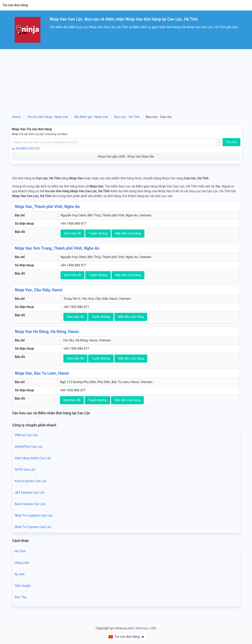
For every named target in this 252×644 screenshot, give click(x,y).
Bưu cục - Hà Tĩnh (127, 117)
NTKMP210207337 (28, 149)
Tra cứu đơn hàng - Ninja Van (48, 117)
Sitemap (142, 628)
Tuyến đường (98, 233)
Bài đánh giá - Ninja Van (91, 117)
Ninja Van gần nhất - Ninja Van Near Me (126, 157)
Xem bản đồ (73, 233)
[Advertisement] (126, 79)
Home (17, 117)
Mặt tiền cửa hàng (128, 233)
